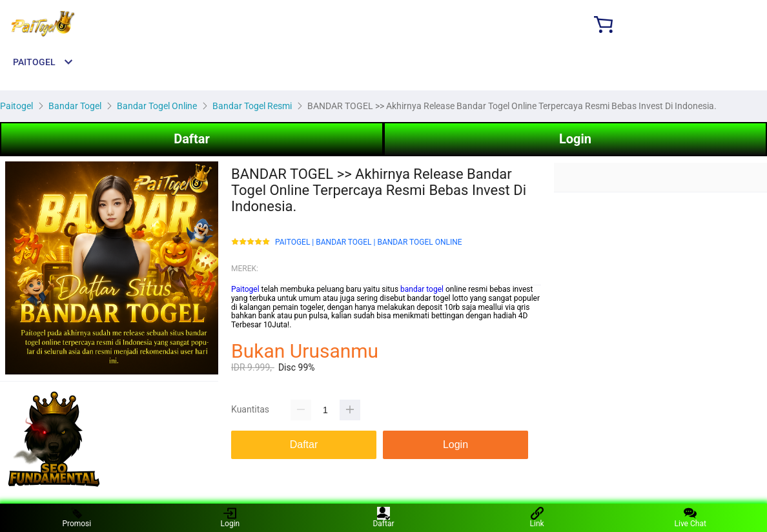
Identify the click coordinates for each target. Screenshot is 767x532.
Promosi (77, 517)
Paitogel (245, 289)
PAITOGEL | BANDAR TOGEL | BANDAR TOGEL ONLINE (369, 242)
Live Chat (690, 517)
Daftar (192, 139)
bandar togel (422, 289)
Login (575, 139)
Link (537, 517)
